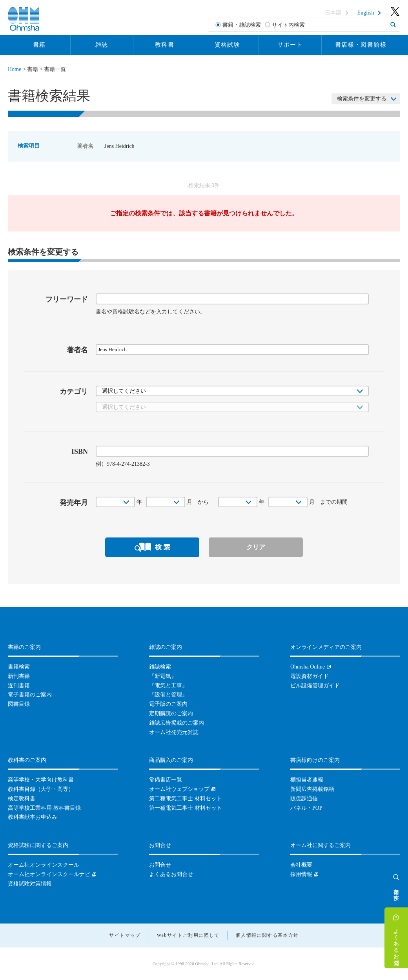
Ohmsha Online (308, 667)
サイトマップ (125, 935)
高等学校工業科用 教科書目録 (44, 808)
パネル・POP (306, 808)
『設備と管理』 (168, 695)
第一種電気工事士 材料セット (186, 808)
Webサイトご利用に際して (188, 935)
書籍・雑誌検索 (242, 25)
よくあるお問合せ (396, 944)
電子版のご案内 (168, 704)
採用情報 (301, 874)
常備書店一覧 (166, 780)
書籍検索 (19, 667)
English (366, 13)
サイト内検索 (288, 25)
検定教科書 (22, 799)
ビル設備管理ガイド (315, 686)
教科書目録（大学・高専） (41, 789)
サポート (290, 45)
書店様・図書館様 (361, 45)
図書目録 (19, 704)
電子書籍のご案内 (30, 695)
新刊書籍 (19, 676)
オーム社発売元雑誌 (174, 732)
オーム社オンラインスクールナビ (49, 874)
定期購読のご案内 (171, 713)
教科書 (165, 45)
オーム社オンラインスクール (44, 865)
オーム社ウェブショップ (179, 789)
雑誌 (102, 45)
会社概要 (301, 865)
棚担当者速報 (307, 780)
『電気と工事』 (168, 686)
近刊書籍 (19, 686)
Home (15, 69)
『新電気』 (163, 676)
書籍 (39, 45)
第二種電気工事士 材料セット (186, 799)
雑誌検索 (160, 667)
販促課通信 (304, 799)
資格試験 (228, 45)
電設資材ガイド (310, 676)
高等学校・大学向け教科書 (41, 780)
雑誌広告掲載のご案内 (177, 723)
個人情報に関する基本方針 (267, 935)
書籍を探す (396, 891)
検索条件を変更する (362, 99)
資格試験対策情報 (30, 884)
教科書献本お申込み (33, 817)
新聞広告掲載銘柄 (312, 789)
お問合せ (160, 865)
